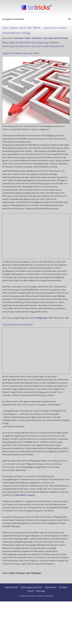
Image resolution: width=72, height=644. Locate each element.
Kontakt (63, 587)
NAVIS (23, 495)
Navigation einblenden (13, 19)
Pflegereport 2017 (45, 318)
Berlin (29, 442)
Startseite (19, 38)
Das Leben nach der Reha (56, 38)
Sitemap (40, 591)
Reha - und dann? (34, 38)
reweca (31, 495)
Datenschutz (12, 587)
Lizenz (31, 591)
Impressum (51, 587)
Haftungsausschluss (31, 587)
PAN (17, 495)
